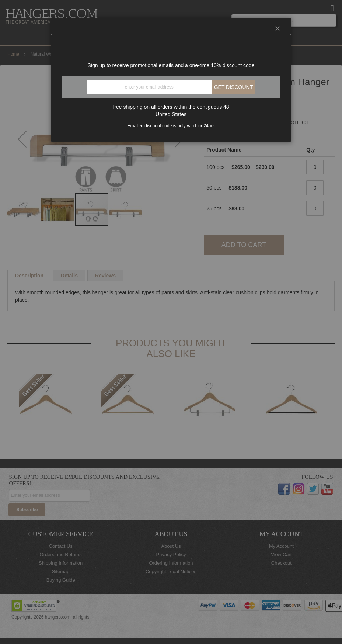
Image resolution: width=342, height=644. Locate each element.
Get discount (234, 87)
